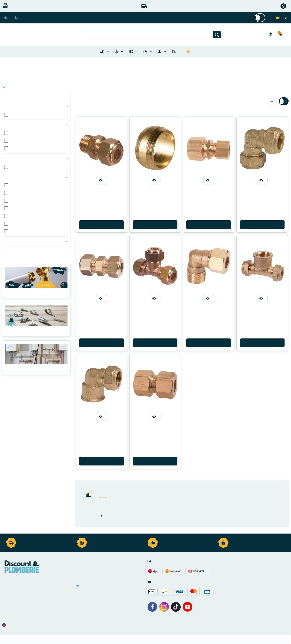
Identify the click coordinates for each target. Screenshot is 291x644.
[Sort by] (273, 102)
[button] (282, 35)
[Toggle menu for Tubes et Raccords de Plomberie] (108, 51)
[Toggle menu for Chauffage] (136, 51)
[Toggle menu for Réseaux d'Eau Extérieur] (165, 51)
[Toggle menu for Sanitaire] (151, 51)
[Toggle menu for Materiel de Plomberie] (122, 51)
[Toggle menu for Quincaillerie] (179, 51)
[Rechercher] (217, 35)
